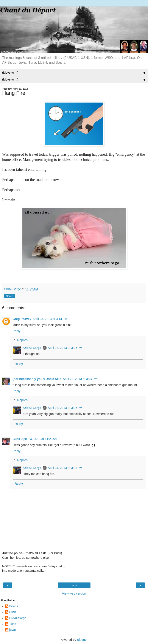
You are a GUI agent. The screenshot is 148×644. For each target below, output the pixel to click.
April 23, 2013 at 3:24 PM (80, 379)
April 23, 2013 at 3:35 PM (65, 348)
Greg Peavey (22, 319)
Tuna (13, 624)
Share (9, 296)
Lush (13, 612)
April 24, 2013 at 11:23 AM (39, 439)
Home (74, 585)
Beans (14, 606)
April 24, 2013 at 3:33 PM (65, 468)
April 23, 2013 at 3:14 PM (50, 319)
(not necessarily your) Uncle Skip (37, 379)
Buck (16, 439)
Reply (16, 331)
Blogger (82, 640)
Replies (22, 340)
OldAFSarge (32, 348)
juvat (12, 630)
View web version (74, 593)
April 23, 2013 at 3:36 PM (65, 408)
